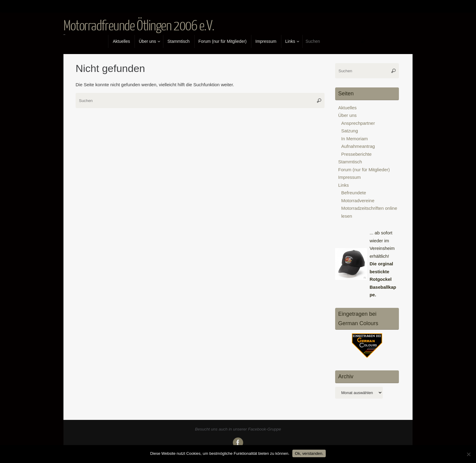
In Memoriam (355, 139)
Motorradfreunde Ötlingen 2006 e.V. (139, 26)
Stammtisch (350, 162)
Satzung (350, 131)
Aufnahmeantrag (358, 146)
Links (343, 185)
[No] (468, 454)
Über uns (347, 115)
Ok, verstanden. (309, 453)
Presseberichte (356, 154)
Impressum (349, 177)
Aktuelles (347, 108)
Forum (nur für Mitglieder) (364, 170)
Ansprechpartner (358, 123)
